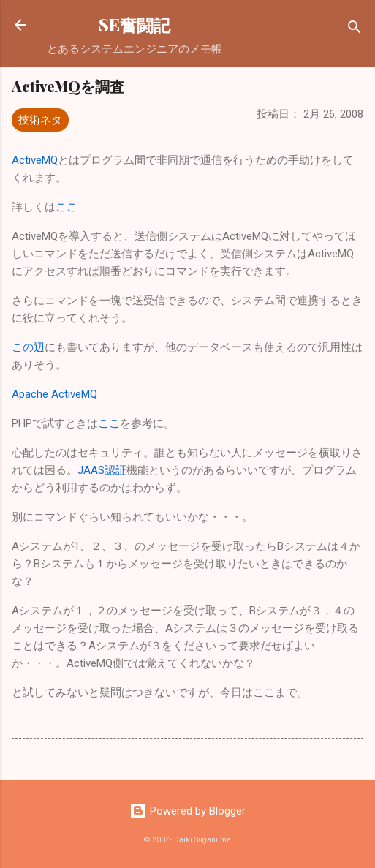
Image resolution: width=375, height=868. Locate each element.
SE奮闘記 (135, 24)
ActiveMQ (35, 160)
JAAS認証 (102, 470)
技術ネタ (40, 120)
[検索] (355, 30)
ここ (67, 207)
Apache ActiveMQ (54, 394)
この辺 (28, 347)
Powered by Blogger (187, 811)
